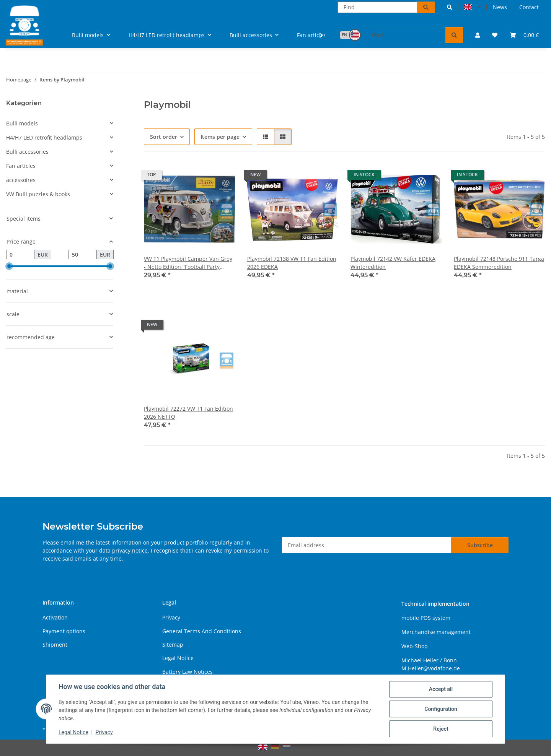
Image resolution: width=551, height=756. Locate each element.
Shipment (55, 645)
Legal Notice (73, 732)
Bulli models (22, 123)
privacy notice (130, 550)
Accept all (441, 689)
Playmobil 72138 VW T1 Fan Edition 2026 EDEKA (292, 263)
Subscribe (480, 545)
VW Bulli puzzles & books (38, 194)
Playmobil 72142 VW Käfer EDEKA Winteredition (393, 263)
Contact (529, 7)
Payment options (64, 631)
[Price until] (83, 255)
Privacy (104, 732)
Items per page (220, 137)
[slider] (9, 267)
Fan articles (21, 166)
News (500, 7)
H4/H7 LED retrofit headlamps (44, 137)
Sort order (164, 137)
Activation (55, 617)
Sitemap (173, 645)
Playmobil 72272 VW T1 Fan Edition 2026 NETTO (188, 413)
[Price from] (20, 255)
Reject (441, 729)
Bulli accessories (27, 152)
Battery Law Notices (187, 672)
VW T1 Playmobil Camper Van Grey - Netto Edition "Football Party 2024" (188, 263)
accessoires (21, 180)
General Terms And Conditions (202, 631)
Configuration (441, 709)
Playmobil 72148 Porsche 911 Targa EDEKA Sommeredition (499, 263)
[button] (450, 7)
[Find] (377, 7)
